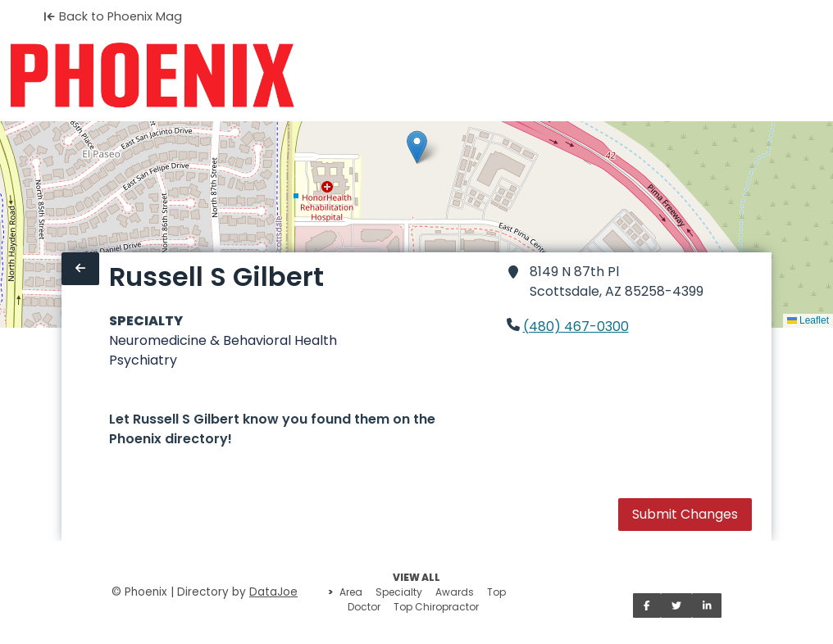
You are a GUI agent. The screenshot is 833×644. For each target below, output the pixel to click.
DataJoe (273, 592)
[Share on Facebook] (647, 605)
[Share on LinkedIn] (707, 605)
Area (351, 592)
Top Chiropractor (436, 607)
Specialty (399, 592)
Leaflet (808, 320)
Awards (455, 592)
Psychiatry (143, 360)
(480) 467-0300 (576, 327)
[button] (417, 147)
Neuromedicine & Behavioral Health (223, 340)
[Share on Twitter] (676, 605)
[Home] (152, 75)
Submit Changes (685, 514)
